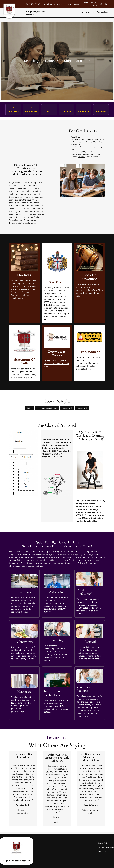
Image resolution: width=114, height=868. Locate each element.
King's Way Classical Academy (36, 13)
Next (110, 61)
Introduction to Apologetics (47, 408)
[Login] (101, 4)
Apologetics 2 (67, 408)
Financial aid (75, 154)
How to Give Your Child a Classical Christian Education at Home (56, 364)
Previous (4, 61)
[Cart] (106, 4)
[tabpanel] (57, 61)
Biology (30, 408)
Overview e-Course (57, 353)
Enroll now (82, 157)
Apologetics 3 (82, 408)
